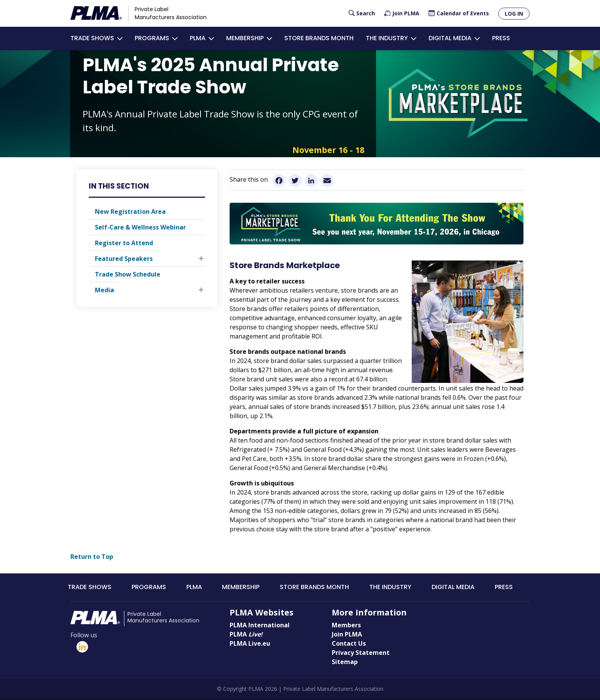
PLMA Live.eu (250, 644)
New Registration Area (130, 212)
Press (501, 38)
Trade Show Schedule (128, 275)
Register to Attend (124, 244)
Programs (152, 38)
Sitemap (345, 663)
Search (366, 13)
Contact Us (349, 644)
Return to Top (92, 557)
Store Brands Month (319, 38)
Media (104, 291)
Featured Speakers (124, 259)
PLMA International (260, 626)
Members (346, 626)
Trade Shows (92, 38)
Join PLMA (406, 13)
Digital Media (450, 38)
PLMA (198, 38)
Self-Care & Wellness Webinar (140, 228)
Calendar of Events (463, 13)
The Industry (387, 38)
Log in (514, 14)
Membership (245, 38)
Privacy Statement (361, 653)
